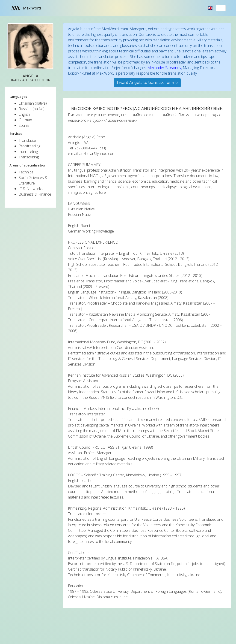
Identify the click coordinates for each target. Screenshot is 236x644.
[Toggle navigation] (221, 8)
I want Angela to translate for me (147, 83)
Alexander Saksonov (164, 68)
